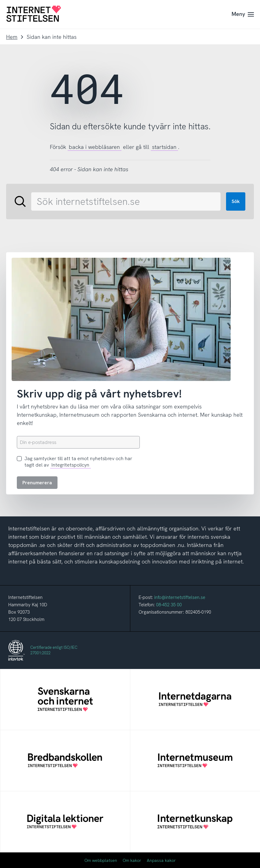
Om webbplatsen (101, 860)
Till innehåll (0, 0)
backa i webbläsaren (94, 147)
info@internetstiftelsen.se (180, 597)
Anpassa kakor (161, 860)
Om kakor (132, 860)
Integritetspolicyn (70, 465)
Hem (12, 37)
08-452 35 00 (169, 605)
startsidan (164, 147)
